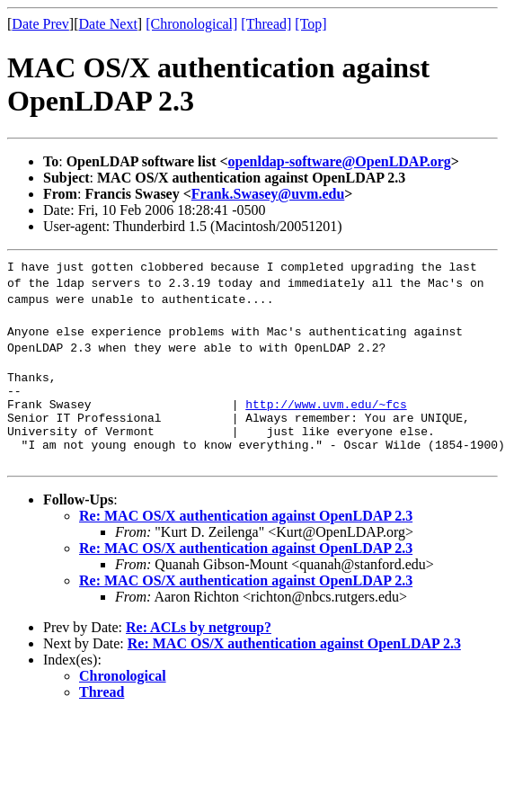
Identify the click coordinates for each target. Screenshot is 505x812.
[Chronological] (191, 24)
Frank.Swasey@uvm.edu (268, 194)
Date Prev (40, 24)
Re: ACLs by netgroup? (199, 643)
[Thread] (266, 24)
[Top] (310, 24)
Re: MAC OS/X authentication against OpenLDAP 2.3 (246, 532)
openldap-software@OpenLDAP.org (340, 161)
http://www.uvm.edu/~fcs (326, 412)
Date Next (108, 24)
